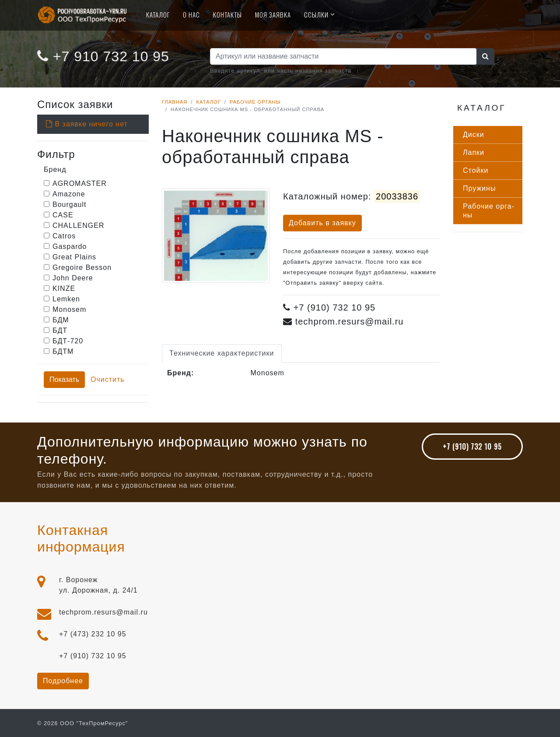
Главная (175, 102)
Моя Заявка (273, 14)
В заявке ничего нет (87, 124)
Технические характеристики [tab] (222, 353)
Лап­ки (474, 152)
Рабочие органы (255, 102)
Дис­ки (474, 134)
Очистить (108, 379)
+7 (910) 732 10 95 (472, 447)
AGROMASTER (80, 183)
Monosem (69, 309)
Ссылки (316, 14)
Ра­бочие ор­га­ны (488, 211)
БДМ (61, 320)
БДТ (60, 330)
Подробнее (63, 681)
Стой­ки (476, 170)
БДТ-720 (68, 341)
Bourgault (70, 204)
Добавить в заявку (322, 223)
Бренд (55, 169)
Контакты (227, 14)
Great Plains (74, 257)
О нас (191, 14)
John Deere (73, 278)
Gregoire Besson (82, 267)
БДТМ (63, 351)
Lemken (66, 299)
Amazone (69, 194)
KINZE (64, 288)
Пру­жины (479, 188)
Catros (64, 236)
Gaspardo (70, 246)
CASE (63, 215)
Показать (64, 379)
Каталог (158, 14)
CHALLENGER (78, 225)
